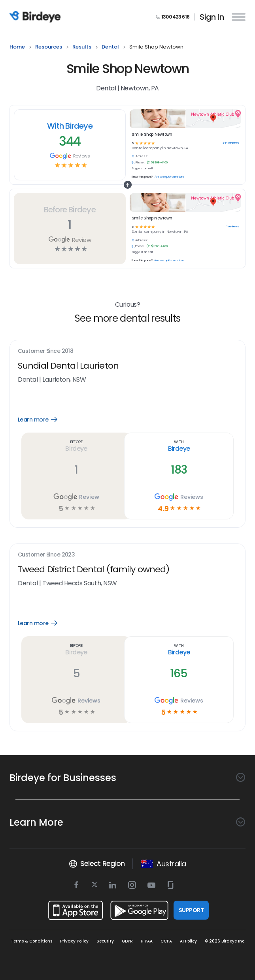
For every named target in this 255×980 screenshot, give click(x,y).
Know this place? (142, 260)
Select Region (97, 864)
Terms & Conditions (31, 941)
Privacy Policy (74, 941)
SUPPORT (191, 910)
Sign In (212, 17)
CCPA (166, 941)
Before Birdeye (70, 210)
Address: (141, 240)
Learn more (43, 420)
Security (105, 941)
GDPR (127, 941)
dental (110, 47)
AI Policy (188, 941)
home (17, 47)
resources (49, 47)
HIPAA (147, 941)
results (82, 47)
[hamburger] (237, 17)
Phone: (140, 246)
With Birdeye (70, 126)
